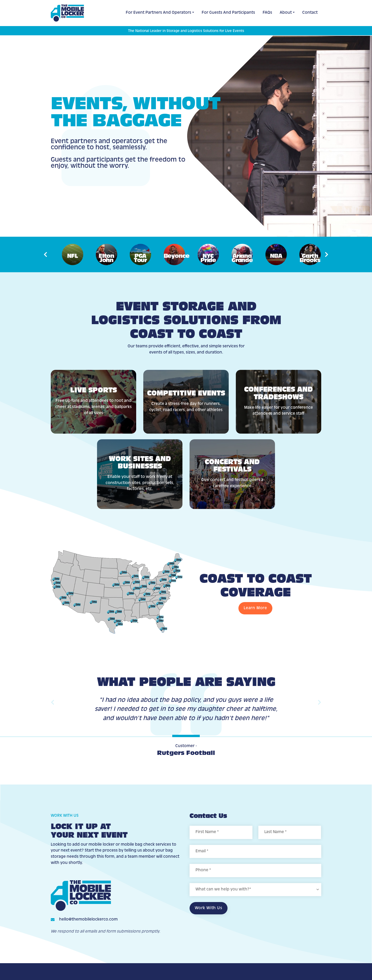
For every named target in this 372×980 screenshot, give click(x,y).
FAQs (267, 13)
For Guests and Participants (228, 13)
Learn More (255, 608)
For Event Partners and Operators (158, 13)
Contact (310, 13)
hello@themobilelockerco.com (88, 920)
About (286, 13)
